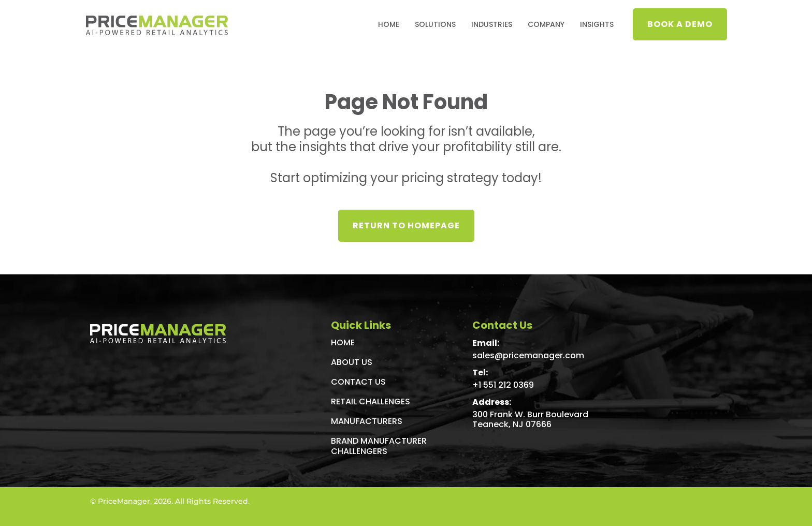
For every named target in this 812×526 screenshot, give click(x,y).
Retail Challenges (371, 401)
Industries (492, 24)
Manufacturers (367, 421)
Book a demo (680, 24)
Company (546, 24)
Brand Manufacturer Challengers (379, 446)
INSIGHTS (597, 24)
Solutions (435, 24)
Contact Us (358, 382)
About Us (352, 362)
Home (389, 24)
